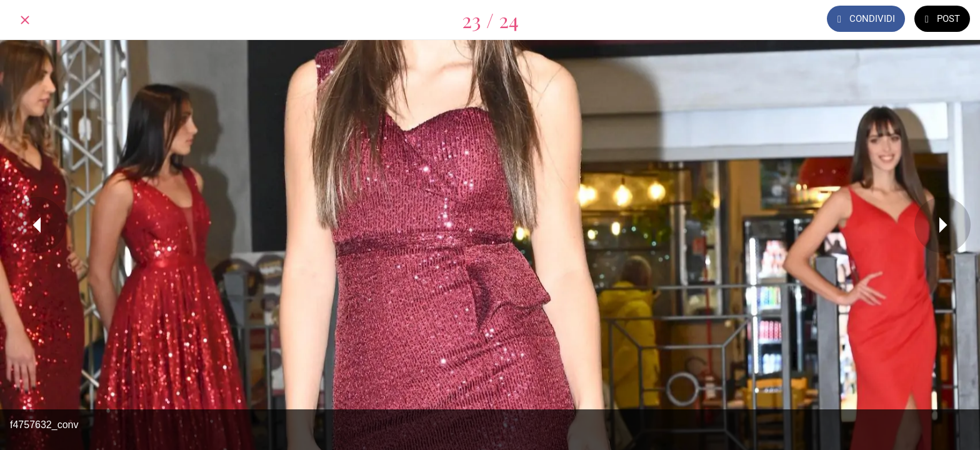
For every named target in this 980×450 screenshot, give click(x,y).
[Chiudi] (25, 20)
